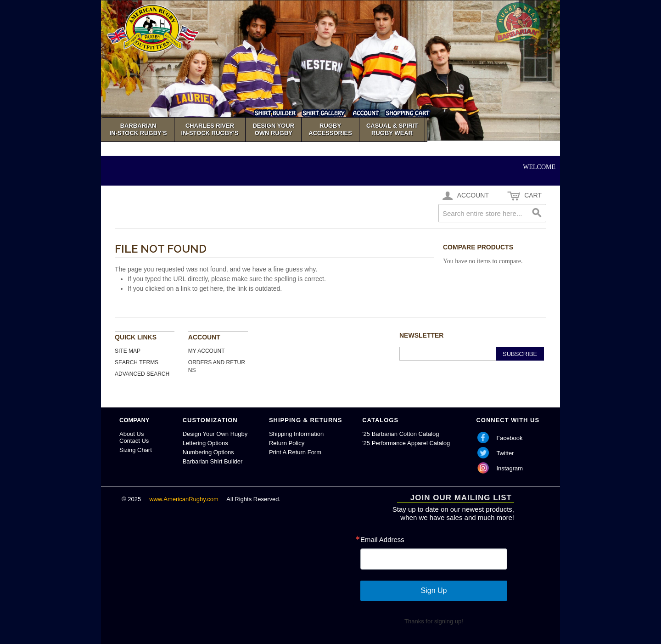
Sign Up (434, 590)
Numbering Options (208, 452)
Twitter (505, 453)
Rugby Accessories (330, 129)
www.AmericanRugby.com (185, 499)
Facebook (509, 438)
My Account (207, 351)
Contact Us (134, 441)
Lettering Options (205, 443)
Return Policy (287, 443)
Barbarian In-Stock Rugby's (138, 129)
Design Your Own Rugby (215, 434)
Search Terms (137, 362)
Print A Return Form (295, 452)
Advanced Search (142, 374)
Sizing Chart (136, 450)
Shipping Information (296, 434)
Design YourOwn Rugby (273, 129)
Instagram (510, 468)
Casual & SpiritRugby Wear (392, 129)
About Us (132, 434)
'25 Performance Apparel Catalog (406, 443)
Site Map (128, 351)
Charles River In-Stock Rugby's (210, 129)
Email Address (382, 539)
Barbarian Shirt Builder (213, 461)
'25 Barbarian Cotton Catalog (401, 434)
